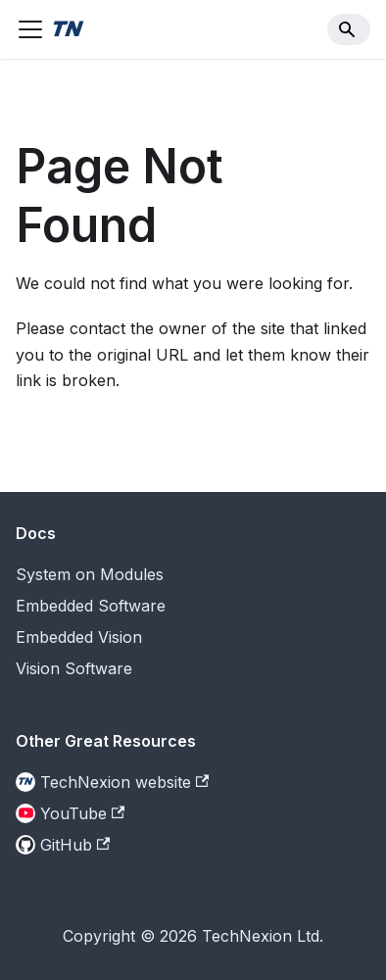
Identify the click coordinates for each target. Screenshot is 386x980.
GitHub (75, 845)
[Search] (349, 29)
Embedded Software (91, 606)
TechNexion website (124, 782)
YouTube (82, 813)
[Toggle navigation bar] (30, 29)
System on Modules (90, 574)
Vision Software (74, 668)
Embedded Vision (79, 637)
